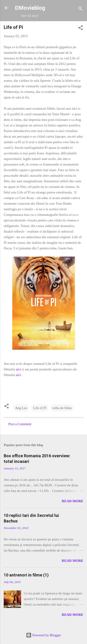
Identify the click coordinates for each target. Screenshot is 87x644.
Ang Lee (21, 408)
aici (18, 369)
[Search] (81, 9)
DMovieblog (30, 8)
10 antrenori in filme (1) (26, 575)
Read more (72, 501)
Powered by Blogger (43, 635)
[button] (81, 29)
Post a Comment (20, 424)
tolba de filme (62, 408)
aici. (19, 375)
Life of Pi (40, 408)
